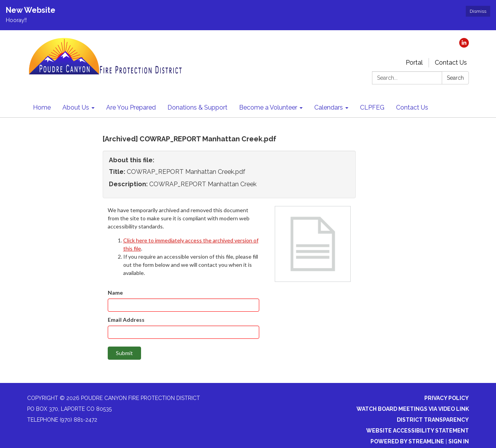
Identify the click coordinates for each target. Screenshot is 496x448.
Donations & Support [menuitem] (197, 107)
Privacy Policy (447, 398)
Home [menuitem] (42, 107)
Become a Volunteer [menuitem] (268, 107)
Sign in (459, 441)
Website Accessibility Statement (418, 431)
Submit (124, 353)
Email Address (126, 320)
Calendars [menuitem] (329, 107)
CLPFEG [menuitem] (372, 107)
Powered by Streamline (407, 441)
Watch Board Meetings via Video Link (413, 409)
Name (115, 293)
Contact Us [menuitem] (412, 107)
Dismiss (478, 11)
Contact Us (451, 63)
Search (455, 78)
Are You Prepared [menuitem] (131, 107)
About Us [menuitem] (76, 107)
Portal (414, 63)
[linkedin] (464, 45)
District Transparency (433, 420)
